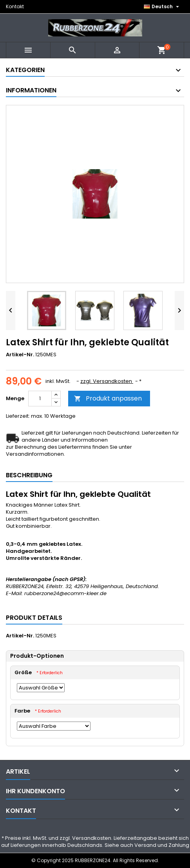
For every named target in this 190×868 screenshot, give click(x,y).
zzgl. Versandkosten (107, 381)
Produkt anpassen (108, 398)
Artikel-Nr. (20, 355)
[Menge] (40, 399)
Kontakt (15, 6)
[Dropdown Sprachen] (162, 7)
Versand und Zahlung (162, 845)
